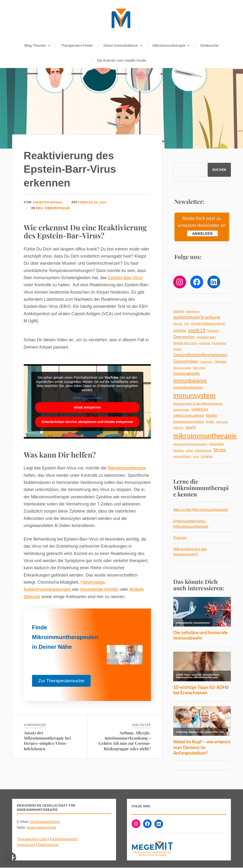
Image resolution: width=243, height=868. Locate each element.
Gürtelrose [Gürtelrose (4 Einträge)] (206, 362)
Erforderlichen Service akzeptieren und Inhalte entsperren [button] (87, 422)
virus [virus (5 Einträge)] (196, 457)
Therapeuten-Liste (32, 839)
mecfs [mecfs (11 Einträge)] (191, 427)
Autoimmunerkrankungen (48, 590)
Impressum (26, 845)
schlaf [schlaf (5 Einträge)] (189, 451)
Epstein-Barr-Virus (125, 278)
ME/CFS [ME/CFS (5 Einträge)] (178, 428)
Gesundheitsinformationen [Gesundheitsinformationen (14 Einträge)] (200, 355)
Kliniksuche (209, 46)
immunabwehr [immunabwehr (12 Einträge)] (187, 374)
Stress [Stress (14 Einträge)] (220, 450)
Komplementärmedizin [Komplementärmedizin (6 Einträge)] (189, 422)
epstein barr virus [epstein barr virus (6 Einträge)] (185, 343)
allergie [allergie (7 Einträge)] (179, 311)
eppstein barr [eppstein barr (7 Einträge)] (206, 337)
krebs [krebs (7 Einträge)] (210, 422)
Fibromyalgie (57, 208)
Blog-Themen (35, 46)
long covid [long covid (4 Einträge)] (222, 422)
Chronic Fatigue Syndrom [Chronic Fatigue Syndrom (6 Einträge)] (208, 324)
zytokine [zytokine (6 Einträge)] (207, 456)
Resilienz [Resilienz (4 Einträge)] (178, 451)
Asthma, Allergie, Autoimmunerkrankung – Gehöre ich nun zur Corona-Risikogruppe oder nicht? (125, 741)
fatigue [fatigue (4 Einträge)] (177, 349)
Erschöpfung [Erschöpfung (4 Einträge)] (219, 343)
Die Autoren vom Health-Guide (121, 61)
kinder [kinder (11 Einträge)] (212, 416)
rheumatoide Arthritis (99, 590)
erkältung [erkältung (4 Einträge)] (204, 343)
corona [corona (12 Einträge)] (180, 330)
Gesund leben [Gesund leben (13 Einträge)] (186, 361)
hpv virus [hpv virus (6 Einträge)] (199, 368)
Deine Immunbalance (121, 46)
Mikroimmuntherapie (169, 46)
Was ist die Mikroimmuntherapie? (201, 510)
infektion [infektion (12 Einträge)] (200, 409)
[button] (10, 858)
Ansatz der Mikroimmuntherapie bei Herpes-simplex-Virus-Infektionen (47, 741)
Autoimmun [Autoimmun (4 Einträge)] (193, 311)
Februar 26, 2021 (96, 202)
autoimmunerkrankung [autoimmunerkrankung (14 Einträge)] (197, 317)
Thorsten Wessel (49, 202)
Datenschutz (48, 845)
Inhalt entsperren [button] (87, 408)
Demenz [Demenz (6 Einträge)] (213, 331)
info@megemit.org (44, 822)
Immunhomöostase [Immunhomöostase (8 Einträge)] (188, 387)
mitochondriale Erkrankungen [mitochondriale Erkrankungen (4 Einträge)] (190, 444)
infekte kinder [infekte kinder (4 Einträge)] (181, 410)
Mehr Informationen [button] (87, 398)
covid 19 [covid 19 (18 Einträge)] (197, 330)
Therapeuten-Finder (77, 46)
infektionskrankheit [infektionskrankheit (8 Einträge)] (189, 416)
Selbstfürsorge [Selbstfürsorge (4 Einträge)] (203, 451)
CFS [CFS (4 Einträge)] (187, 324)
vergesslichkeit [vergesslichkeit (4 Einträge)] (182, 457)
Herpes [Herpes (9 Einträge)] (220, 361)
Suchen (219, 170)
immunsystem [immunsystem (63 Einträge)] (194, 395)
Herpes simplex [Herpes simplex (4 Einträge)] (182, 368)
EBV (39, 208)
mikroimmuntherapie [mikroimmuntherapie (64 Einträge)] (205, 436)
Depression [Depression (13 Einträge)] (184, 337)
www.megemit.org (41, 827)
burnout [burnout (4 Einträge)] (178, 324)
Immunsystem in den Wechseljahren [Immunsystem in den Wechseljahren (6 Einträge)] (198, 404)
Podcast (180, 538)
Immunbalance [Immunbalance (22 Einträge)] (190, 381)
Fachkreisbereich (64, 839)
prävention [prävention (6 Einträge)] (216, 444)
